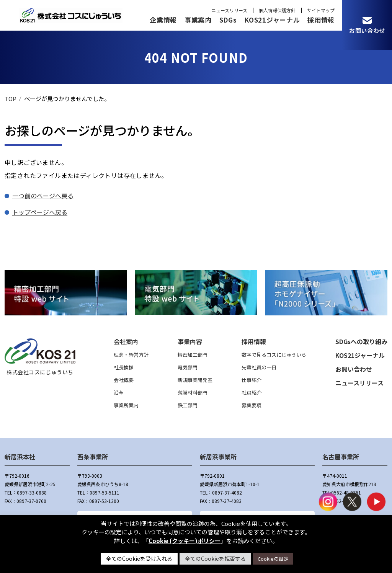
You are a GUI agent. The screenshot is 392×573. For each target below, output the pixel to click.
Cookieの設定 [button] (273, 559)
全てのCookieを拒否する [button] (215, 558)
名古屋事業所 (341, 457)
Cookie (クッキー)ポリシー (185, 541)
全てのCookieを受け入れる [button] (139, 558)
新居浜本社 (20, 457)
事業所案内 (126, 405)
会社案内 (126, 341)
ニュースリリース (229, 10)
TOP (11, 99)
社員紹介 (252, 393)
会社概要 (124, 380)
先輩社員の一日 (259, 367)
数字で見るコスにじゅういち (274, 355)
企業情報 (163, 20)
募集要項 (252, 405)
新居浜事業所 (218, 457)
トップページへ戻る (40, 212)
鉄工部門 (188, 405)
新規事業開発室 (195, 380)
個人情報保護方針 (277, 10)
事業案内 (198, 20)
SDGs (228, 20)
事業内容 (190, 341)
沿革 (119, 393)
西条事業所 (93, 457)
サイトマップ (321, 10)
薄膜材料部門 (193, 393)
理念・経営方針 (131, 355)
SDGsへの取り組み (361, 341)
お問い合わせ (354, 369)
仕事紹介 (252, 380)
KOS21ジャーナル (272, 20)
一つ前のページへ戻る (43, 196)
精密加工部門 (193, 355)
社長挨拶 (124, 367)
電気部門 (188, 367)
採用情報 (321, 20)
